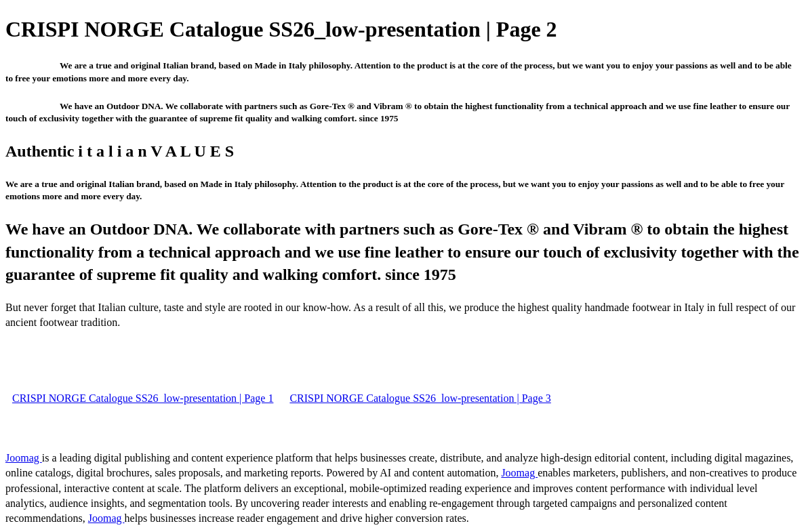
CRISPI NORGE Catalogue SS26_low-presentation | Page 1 (143, 398)
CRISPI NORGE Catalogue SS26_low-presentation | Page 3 (420, 398)
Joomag (24, 458)
